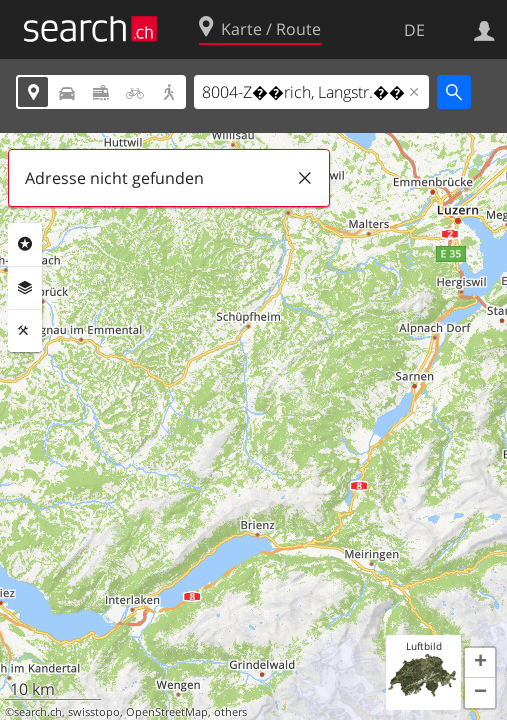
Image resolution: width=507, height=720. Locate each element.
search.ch (38, 712)
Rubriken (25, 244)
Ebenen (25, 288)
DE (414, 30)
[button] (480, 663)
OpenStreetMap (167, 712)
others (230, 712)
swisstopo (94, 712)
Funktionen (25, 331)
